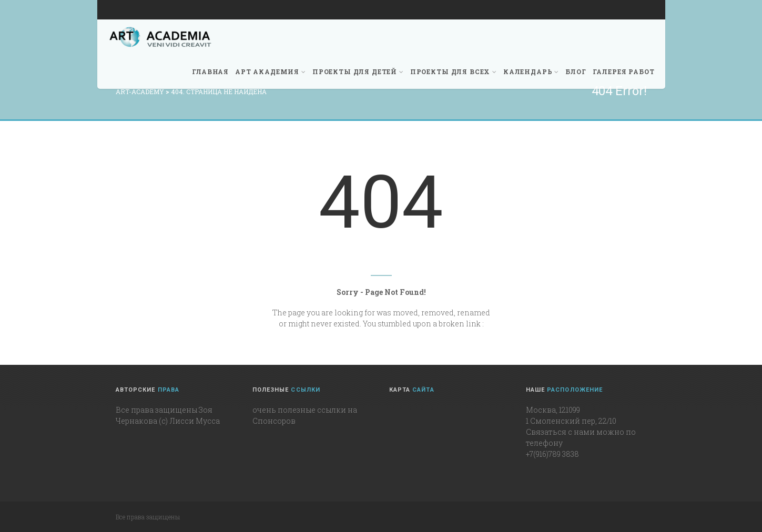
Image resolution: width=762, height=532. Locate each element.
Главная (210, 71)
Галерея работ (624, 71)
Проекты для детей (358, 71)
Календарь (531, 71)
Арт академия (271, 71)
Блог (576, 71)
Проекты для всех (454, 71)
